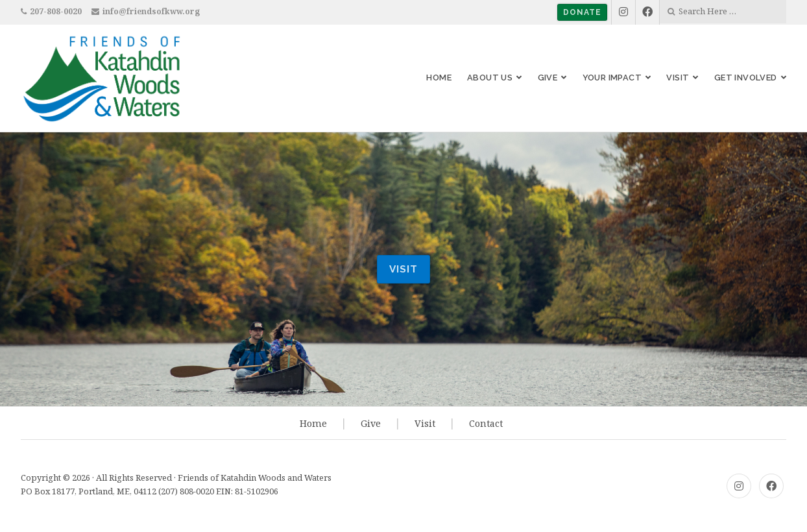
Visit (678, 78)
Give (548, 78)
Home (439, 78)
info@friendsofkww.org (151, 11)
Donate (582, 12)
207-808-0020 (56, 11)
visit (403, 269)
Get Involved (746, 78)
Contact (486, 423)
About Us (490, 78)
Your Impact (612, 78)
